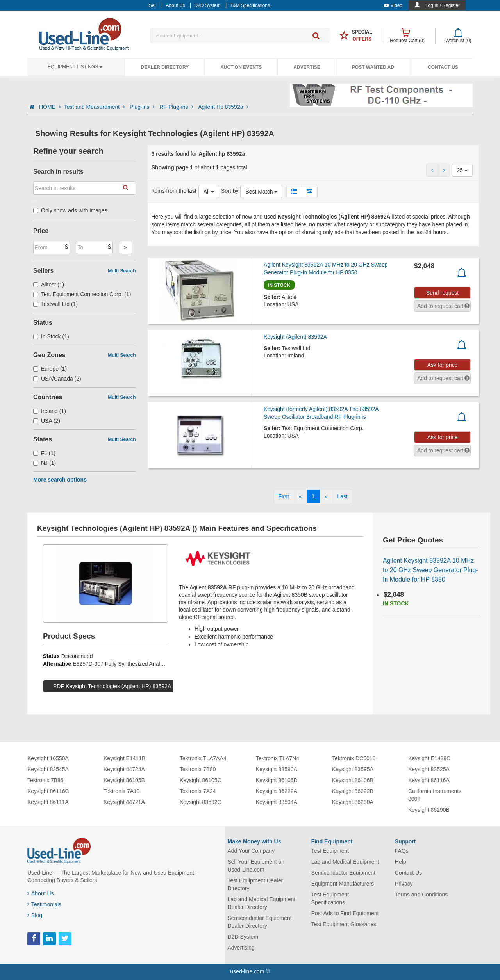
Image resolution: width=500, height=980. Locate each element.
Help (401, 862)
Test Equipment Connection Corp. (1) (82, 294)
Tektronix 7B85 (46, 780)
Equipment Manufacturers (343, 884)
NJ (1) (45, 463)
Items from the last (174, 191)
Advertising (241, 948)
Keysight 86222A (277, 791)
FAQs (402, 851)
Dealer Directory (165, 67)
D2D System (243, 937)
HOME (50, 107)
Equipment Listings (75, 67)
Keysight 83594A (277, 802)
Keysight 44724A (124, 769)
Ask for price (443, 365)
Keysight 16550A (48, 758)
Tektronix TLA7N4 (278, 758)
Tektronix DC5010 (354, 758)
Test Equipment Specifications (330, 898)
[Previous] (300, 496)
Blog (35, 915)
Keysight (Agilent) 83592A (295, 337)
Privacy (404, 884)
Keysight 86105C (201, 780)
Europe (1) (50, 369)
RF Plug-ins (177, 107)
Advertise (307, 67)
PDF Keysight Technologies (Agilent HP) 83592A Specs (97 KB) (130, 686)
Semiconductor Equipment (343, 873)
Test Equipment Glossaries (344, 924)
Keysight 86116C (48, 791)
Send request (442, 293)
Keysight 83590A (277, 769)
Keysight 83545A (48, 769)
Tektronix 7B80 (198, 769)
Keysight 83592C (201, 802)
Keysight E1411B (124, 758)
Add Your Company (251, 851)
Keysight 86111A (48, 802)
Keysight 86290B (429, 810)
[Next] (326, 496)
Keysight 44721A (124, 802)
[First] (284, 496)
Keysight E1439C (429, 758)
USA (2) (47, 421)
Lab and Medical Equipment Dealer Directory (262, 903)
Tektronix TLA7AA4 (203, 758)
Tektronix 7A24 (198, 791)
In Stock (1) (51, 336)
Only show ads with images (70, 210)
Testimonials (44, 904)
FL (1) (44, 453)
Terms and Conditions (421, 895)
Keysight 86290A (353, 802)
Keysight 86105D (277, 780)
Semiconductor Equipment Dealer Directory (260, 922)
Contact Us (443, 67)
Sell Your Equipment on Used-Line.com (256, 866)
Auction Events (241, 67)
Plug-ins (143, 107)
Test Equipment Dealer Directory (255, 884)
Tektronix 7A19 (122, 791)
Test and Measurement (95, 107)
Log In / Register (443, 5)
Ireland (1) (50, 411)
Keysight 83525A (429, 769)
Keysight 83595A (353, 769)
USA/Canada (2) (57, 379)
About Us (41, 893)
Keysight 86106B (353, 780)
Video (393, 5)
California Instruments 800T (435, 795)
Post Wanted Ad (373, 67)
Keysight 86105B (124, 780)
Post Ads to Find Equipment (345, 913)
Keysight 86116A (429, 780)
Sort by (230, 191)
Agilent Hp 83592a (223, 107)
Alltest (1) (49, 285)
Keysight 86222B (353, 791)
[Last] (342, 496)
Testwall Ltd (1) (55, 304)
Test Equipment (330, 851)
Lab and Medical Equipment (345, 862)
